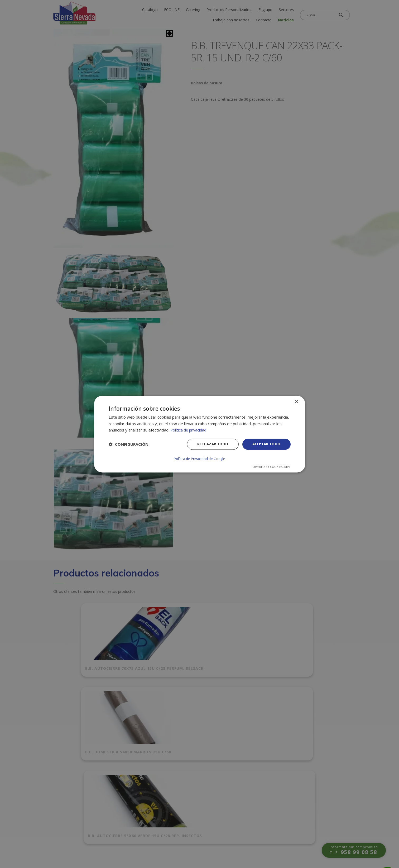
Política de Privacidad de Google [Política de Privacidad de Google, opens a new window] (200, 458)
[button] (129, 445)
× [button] (297, 402)
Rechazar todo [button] (209, 445)
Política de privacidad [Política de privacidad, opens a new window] (189, 430)
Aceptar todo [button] (265, 445)
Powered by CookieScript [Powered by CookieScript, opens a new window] (271, 466)
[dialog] (200, 434)
